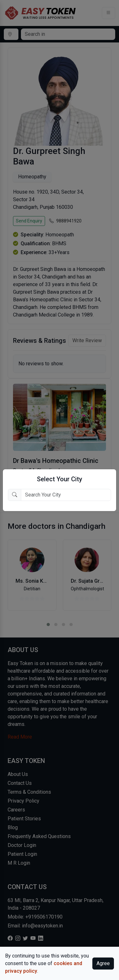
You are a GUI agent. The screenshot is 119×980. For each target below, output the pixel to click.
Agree (103, 963)
